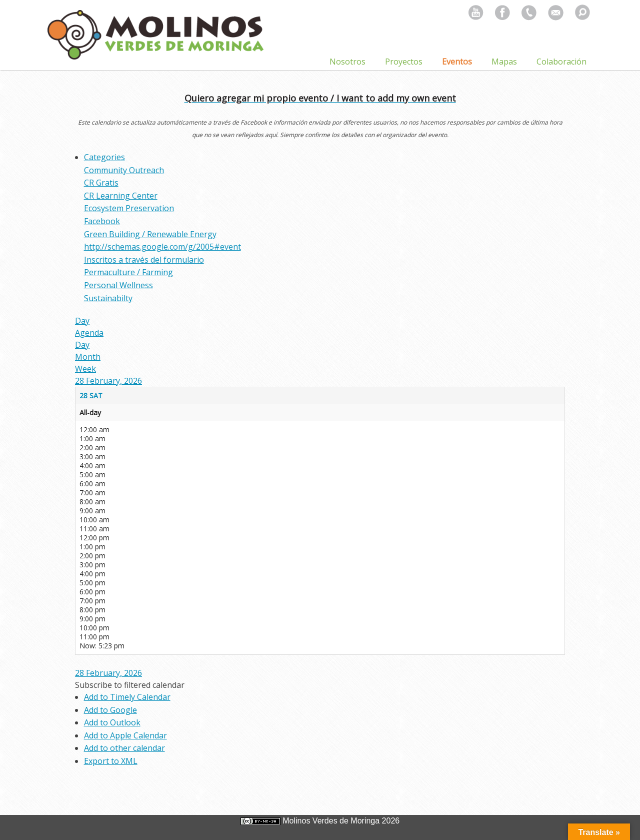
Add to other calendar (124, 748)
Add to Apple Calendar (125, 735)
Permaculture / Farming (128, 272)
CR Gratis (101, 183)
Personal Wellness (118, 285)
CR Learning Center (121, 196)
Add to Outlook (112, 722)
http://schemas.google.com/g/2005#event (162, 247)
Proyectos (404, 62)
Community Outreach (124, 170)
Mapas (504, 62)
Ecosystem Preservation (129, 208)
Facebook (102, 221)
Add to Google (110, 710)
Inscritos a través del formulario (144, 260)
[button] (130, 685)
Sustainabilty (108, 298)
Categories (104, 157)
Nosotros (347, 62)
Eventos (457, 62)
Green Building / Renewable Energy (150, 234)
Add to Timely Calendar (127, 697)
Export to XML (111, 761)
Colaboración (561, 62)
